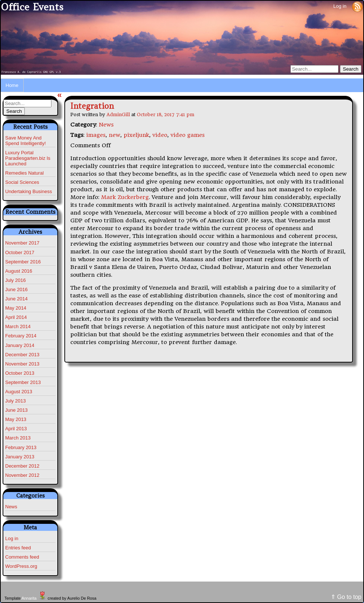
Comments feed (22, 557)
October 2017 (20, 252)
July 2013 (16, 401)
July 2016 (16, 280)
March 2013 (18, 438)
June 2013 (16, 410)
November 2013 (22, 364)
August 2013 (19, 392)
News (11, 507)
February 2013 (21, 447)
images (96, 135)
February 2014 (21, 336)
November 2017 (22, 243)
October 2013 (20, 373)
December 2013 (22, 355)
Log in (340, 6)
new (114, 135)
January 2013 (20, 457)
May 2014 (16, 308)
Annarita (29, 598)
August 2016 (19, 271)
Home (12, 85)
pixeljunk (136, 135)
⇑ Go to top (346, 597)
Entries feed (18, 548)
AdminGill (118, 114)
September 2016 (23, 262)
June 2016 (16, 289)
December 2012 (22, 466)
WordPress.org (21, 566)
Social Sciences (22, 182)
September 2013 (23, 382)
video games (188, 135)
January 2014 (20, 345)
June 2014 (16, 299)
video (160, 135)
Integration (92, 106)
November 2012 (22, 475)
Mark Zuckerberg (125, 197)
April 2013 (16, 429)
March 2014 (18, 326)
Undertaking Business (28, 191)
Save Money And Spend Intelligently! (26, 141)
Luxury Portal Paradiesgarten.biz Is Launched (28, 158)
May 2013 (16, 419)
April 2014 (16, 317)
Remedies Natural (24, 173)
